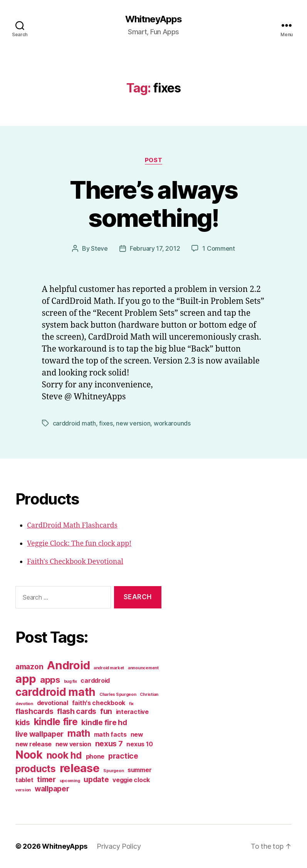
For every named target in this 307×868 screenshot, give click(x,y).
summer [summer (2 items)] (139, 770)
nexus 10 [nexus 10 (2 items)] (139, 744)
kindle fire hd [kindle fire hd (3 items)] (104, 722)
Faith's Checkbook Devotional (75, 562)
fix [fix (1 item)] (131, 704)
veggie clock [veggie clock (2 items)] (131, 780)
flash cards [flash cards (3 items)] (77, 711)
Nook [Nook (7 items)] (29, 755)
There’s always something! (154, 204)
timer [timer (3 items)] (46, 779)
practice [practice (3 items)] (123, 756)
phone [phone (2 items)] (95, 757)
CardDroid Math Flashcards (72, 525)
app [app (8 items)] (26, 679)
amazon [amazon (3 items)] (29, 667)
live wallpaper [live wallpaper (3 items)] (39, 734)
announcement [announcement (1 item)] (143, 668)
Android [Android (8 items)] (68, 665)
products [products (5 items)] (36, 769)
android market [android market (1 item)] (109, 668)
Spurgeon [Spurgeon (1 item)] (113, 771)
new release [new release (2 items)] (34, 744)
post (153, 160)
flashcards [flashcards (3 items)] (34, 711)
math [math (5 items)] (79, 733)
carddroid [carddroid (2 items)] (95, 681)
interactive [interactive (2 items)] (132, 712)
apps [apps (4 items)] (50, 680)
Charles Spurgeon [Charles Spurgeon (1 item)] (118, 695)
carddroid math (74, 423)
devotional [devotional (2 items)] (53, 703)
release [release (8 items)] (80, 768)
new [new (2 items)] (137, 735)
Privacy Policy (119, 846)
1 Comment (219, 248)
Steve (99, 248)
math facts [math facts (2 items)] (110, 735)
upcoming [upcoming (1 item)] (70, 781)
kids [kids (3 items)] (23, 722)
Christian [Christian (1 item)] (149, 695)
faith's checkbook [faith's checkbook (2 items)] (99, 703)
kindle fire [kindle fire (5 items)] (56, 722)
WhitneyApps (153, 19)
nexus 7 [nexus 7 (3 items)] (109, 744)
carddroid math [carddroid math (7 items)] (55, 692)
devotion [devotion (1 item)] (24, 704)
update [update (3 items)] (96, 779)
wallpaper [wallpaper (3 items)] (52, 789)
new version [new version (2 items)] (73, 744)
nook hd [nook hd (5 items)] (64, 755)
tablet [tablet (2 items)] (24, 780)
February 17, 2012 (155, 248)
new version (133, 423)
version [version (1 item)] (23, 790)
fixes (106, 423)
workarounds (172, 423)
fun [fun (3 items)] (106, 711)
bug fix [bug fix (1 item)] (70, 681)
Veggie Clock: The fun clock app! (79, 544)
